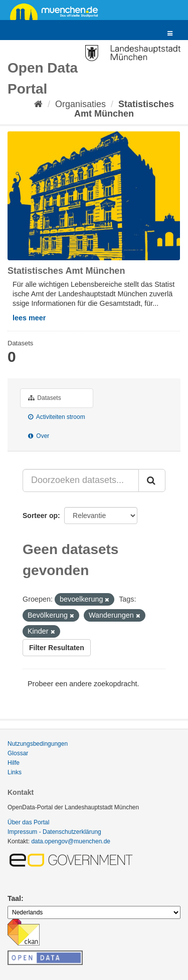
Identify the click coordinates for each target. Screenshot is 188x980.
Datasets (45, 398)
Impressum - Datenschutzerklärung (54, 832)
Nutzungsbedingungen (38, 744)
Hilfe (14, 763)
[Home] (38, 104)
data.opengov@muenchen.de (71, 841)
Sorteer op (40, 516)
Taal (14, 898)
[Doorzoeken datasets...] (81, 480)
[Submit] (152, 480)
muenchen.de (58, 11)
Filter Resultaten (57, 648)
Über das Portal (28, 822)
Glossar (18, 753)
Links (15, 772)
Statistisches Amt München (124, 109)
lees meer (29, 318)
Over (39, 436)
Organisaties (80, 104)
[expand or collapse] (170, 34)
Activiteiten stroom (57, 417)
